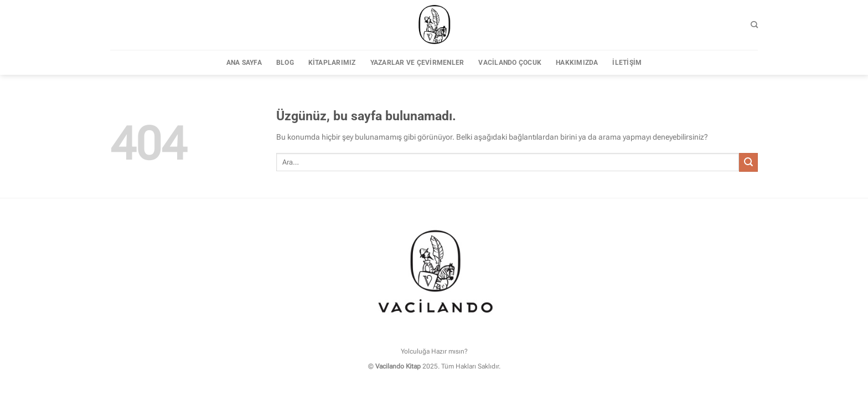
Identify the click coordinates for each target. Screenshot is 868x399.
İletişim (627, 63)
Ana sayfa (244, 63)
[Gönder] (748, 162)
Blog (285, 63)
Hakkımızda (577, 63)
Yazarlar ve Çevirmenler (417, 63)
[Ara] (754, 25)
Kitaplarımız (332, 63)
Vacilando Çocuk (510, 63)
